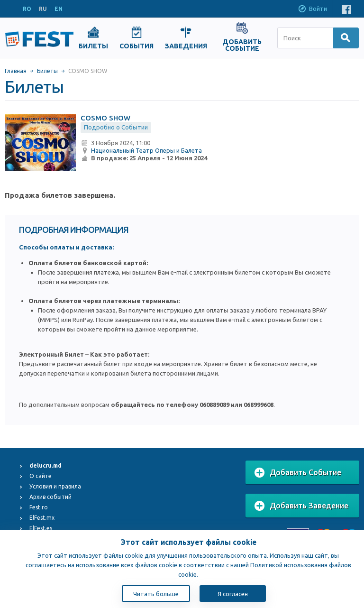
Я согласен (233, 594)
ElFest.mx (42, 518)
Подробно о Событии (116, 127)
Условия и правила (55, 486)
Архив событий (50, 497)
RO (27, 9)
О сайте (41, 476)
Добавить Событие (298, 473)
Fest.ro (39, 507)
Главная (16, 71)
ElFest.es (41, 528)
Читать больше (156, 594)
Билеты (47, 71)
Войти (312, 9)
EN (59, 9)
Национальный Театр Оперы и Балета (146, 150)
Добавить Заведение (301, 506)
